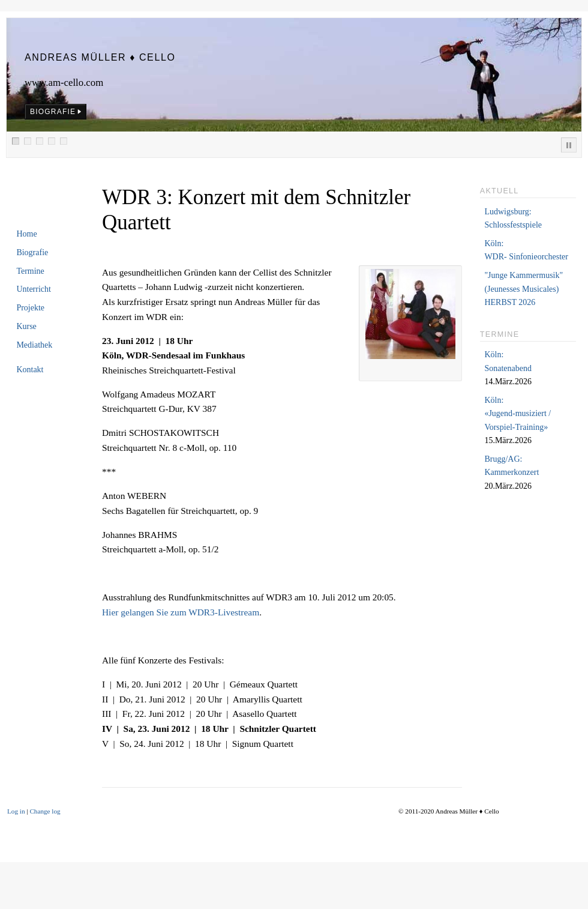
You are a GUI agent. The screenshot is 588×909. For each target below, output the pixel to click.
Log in (16, 811)
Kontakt (30, 370)
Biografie (32, 252)
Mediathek (34, 345)
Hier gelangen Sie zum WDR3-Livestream (181, 612)
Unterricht (34, 289)
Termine (30, 271)
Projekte (30, 308)
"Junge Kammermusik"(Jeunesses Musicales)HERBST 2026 (523, 289)
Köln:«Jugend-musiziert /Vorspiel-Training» (517, 414)
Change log (45, 811)
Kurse (26, 326)
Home (26, 234)
